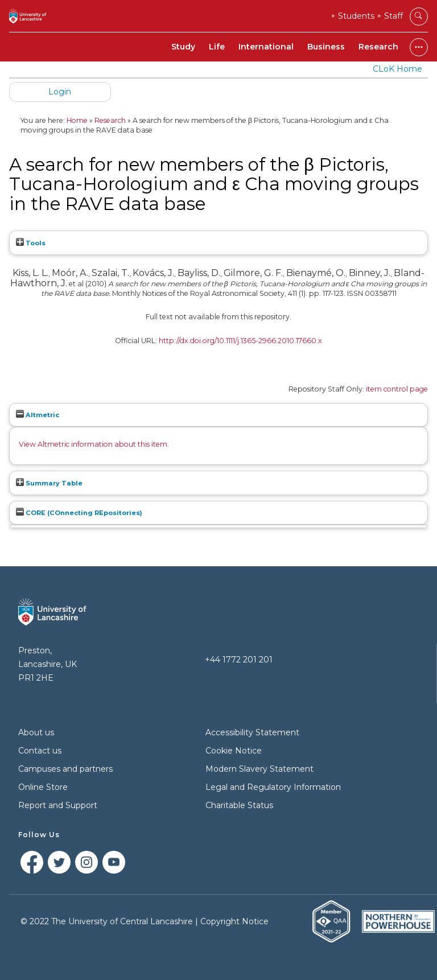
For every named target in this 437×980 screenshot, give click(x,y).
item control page (397, 389)
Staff (393, 16)
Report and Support (58, 805)
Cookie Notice (234, 751)
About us (36, 732)
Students (356, 16)
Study (183, 47)
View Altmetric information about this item (93, 444)
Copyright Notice (234, 921)
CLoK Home (397, 69)
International (266, 47)
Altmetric (38, 415)
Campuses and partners (65, 769)
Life (217, 47)
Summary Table (49, 483)
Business (326, 47)
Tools (31, 243)
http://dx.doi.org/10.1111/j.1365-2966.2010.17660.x (240, 341)
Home (77, 120)
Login (60, 92)
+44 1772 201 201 (239, 660)
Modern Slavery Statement (259, 769)
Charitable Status (239, 805)
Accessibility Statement (252, 732)
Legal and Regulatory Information (273, 787)
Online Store (43, 787)
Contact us (40, 751)
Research (378, 47)
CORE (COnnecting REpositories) (79, 513)
